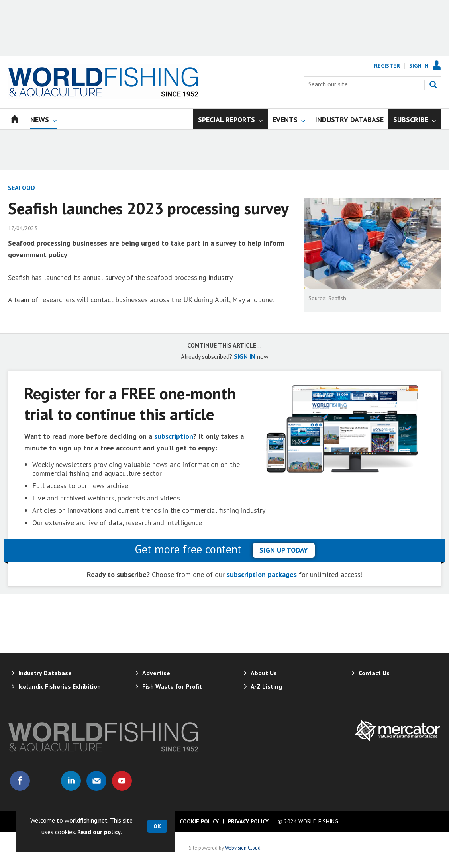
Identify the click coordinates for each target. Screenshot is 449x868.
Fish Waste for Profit (172, 686)
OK (157, 826)
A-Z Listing (266, 686)
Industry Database (45, 673)
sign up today (284, 550)
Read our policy (99, 832)
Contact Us (374, 673)
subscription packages (262, 574)
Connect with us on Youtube (122, 781)
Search (433, 84)
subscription (174, 436)
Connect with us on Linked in (71, 781)
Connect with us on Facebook (20, 781)
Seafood (22, 188)
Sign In (419, 66)
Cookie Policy (199, 821)
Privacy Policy (248, 821)
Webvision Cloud (243, 848)
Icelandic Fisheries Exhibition (60, 686)
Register (387, 66)
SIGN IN (245, 356)
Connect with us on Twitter (45, 781)
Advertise (156, 673)
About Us (264, 673)
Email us (96, 781)
